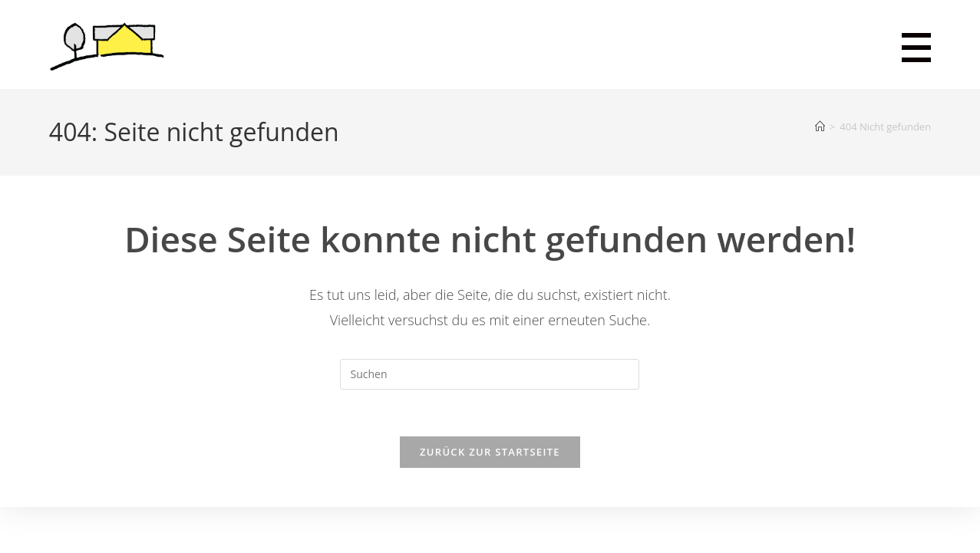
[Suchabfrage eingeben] (490, 374)
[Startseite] (820, 127)
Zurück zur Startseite (490, 452)
